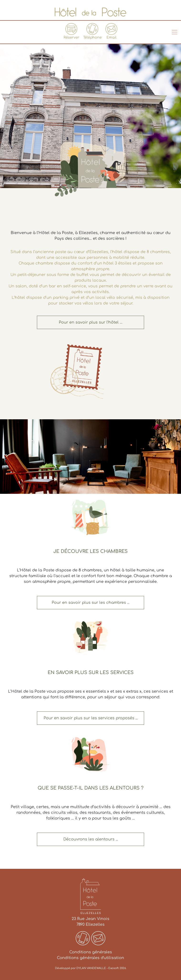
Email (111, 31)
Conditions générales (91, 952)
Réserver (71, 31)
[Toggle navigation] (175, 32)
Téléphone (92, 31)
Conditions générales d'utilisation (90, 958)
